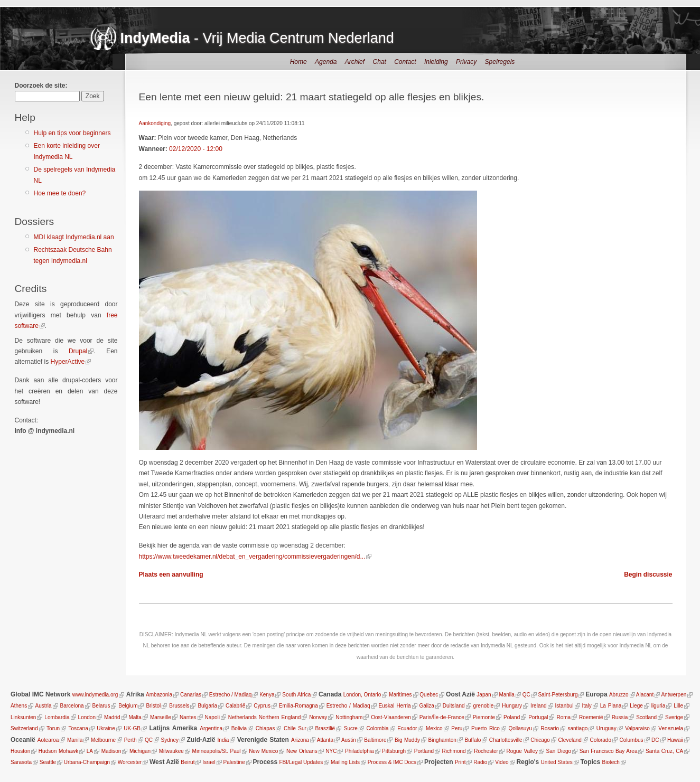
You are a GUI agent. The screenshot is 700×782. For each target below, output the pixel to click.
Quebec (429, 695)
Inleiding (436, 62)
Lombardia (57, 717)
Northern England (280, 717)
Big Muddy (407, 740)
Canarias (191, 695)
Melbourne (103, 740)
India (223, 740)
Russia (620, 717)
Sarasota (21, 762)
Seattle (48, 762)
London (87, 717)
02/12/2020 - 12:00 (196, 149)
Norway (318, 717)
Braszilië (325, 728)
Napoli (212, 717)
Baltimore (375, 740)
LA (90, 751)
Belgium (128, 706)
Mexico (434, 728)
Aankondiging (155, 123)
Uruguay (606, 728)
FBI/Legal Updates (301, 762)
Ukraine (106, 728)
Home (298, 62)
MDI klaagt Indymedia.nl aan (74, 237)
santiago (578, 728)
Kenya (267, 695)
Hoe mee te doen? (60, 193)
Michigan (140, 751)
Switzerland (24, 728)
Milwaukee (171, 751)
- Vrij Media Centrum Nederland (257, 38)
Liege (636, 706)
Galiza (427, 706)
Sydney (170, 740)
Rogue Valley (522, 751)
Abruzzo (619, 695)
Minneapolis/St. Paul (216, 751)
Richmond (454, 751)
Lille (678, 706)
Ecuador (407, 728)
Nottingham (349, 717)
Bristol (153, 706)
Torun (53, 728)
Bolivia (239, 728)
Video (502, 762)
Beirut (188, 762)
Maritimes (400, 695)
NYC (331, 751)
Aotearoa (48, 740)
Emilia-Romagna (298, 706)
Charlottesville (506, 740)
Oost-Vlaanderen (391, 717)
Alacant (645, 695)
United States (557, 762)
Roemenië (591, 717)
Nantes (188, 717)
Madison (111, 751)
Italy (586, 706)
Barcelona (72, 706)
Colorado (600, 740)
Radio (480, 762)
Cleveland (570, 740)
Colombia (377, 728)
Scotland (646, 717)
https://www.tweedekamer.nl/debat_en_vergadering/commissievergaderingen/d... (252, 557)
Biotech (611, 762)
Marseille (161, 717)
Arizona (300, 740)
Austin (349, 740)
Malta (135, 717)
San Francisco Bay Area (609, 751)
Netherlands (242, 717)
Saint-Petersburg (558, 695)
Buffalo (473, 740)
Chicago (540, 740)
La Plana (611, 706)
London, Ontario (362, 695)
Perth (130, 740)
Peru (457, 728)
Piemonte (484, 717)
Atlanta (325, 740)
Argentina (211, 728)
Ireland (539, 706)
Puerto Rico (486, 728)
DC (655, 740)
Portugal (538, 717)
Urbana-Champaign (87, 762)
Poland (512, 717)
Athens (19, 706)
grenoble (483, 706)
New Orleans (302, 751)
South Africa (296, 695)
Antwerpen (674, 695)
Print (460, 762)
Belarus (101, 706)
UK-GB (132, 728)
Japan (484, 695)
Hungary (512, 706)
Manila (506, 695)
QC (526, 695)
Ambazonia (159, 695)
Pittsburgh (394, 751)
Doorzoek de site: (41, 86)
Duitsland (454, 706)
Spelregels (500, 62)
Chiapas (265, 728)
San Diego (559, 751)
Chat (379, 62)
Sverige (674, 717)
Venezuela (671, 728)
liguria (659, 706)
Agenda (326, 62)
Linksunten (23, 717)
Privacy (466, 62)
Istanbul (564, 706)
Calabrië (235, 706)
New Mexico (263, 751)
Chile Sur (295, 728)
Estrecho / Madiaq (231, 695)
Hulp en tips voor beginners (72, 133)
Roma (563, 717)
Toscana (78, 728)
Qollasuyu (520, 728)
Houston (20, 751)
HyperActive (68, 362)
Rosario (549, 728)
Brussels (179, 706)
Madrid (112, 717)
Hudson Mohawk (58, 751)
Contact (405, 62)
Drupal (78, 351)
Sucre (351, 728)
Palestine (234, 762)
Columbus (632, 740)
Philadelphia (360, 751)
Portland (424, 751)
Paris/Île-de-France (442, 717)
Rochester (486, 751)
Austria (44, 706)
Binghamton (442, 740)
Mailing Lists (345, 762)
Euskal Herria (394, 706)
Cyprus (262, 706)
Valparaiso (637, 728)
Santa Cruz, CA (664, 751)
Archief (355, 62)
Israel (209, 762)
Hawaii (675, 740)
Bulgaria (207, 706)
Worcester (130, 762)
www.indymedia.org (95, 695)
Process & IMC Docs (392, 762)
